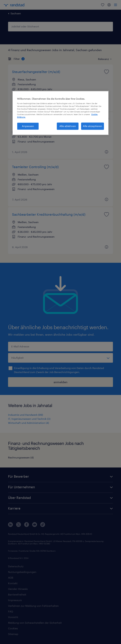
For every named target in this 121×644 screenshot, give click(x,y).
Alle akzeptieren (93, 126)
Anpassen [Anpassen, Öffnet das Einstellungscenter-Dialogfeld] (28, 126)
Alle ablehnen (68, 126)
